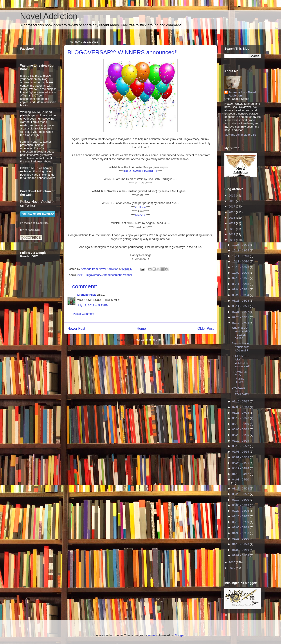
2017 (232, 206)
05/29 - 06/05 (241, 435)
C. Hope (140, 207)
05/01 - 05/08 (241, 457)
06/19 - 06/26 (241, 418)
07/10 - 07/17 (241, 401)
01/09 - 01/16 (241, 550)
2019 (232, 196)
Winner (128, 275)
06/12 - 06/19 (241, 424)
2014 (232, 223)
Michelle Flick (87, 295)
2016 (232, 212)
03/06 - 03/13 (241, 505)
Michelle (140, 215)
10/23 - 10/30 (241, 261)
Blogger (179, 635)
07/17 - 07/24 (241, 323)
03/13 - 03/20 (241, 500)
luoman (152, 635)
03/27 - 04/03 (241, 488)
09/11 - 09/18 (241, 284)
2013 (232, 229)
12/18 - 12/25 (241, 250)
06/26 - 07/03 (241, 413)
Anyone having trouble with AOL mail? (241, 347)
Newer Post (76, 328)
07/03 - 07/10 (241, 407)
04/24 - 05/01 (241, 463)
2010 (232, 562)
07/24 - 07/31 (241, 317)
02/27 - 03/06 (241, 511)
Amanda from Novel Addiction (242, 94)
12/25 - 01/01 (241, 245)
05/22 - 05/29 (241, 441)
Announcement (112, 275)
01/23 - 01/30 (241, 539)
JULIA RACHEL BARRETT (141, 171)
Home (141, 328)
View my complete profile (240, 135)
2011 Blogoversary (89, 275)
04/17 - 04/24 (241, 468)
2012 (232, 234)
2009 (232, 568)
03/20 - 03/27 (241, 494)
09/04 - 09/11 (241, 289)
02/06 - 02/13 (241, 527)
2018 (232, 201)
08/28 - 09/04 (241, 295)
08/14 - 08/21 (241, 306)
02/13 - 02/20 (241, 522)
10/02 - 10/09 (241, 273)
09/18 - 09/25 (241, 278)
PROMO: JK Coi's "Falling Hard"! (239, 377)
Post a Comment (84, 314)
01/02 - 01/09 (241, 555)
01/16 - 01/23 (241, 544)
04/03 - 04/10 (241, 479)
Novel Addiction (49, 16)
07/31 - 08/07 (241, 312)
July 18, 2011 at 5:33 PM (93, 305)
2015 (232, 218)
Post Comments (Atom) (149, 340)
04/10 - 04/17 (241, 474)
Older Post (205, 328)
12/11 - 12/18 (241, 256)
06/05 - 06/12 (241, 429)
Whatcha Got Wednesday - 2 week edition (240, 333)
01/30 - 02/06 (241, 533)
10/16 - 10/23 (241, 267)
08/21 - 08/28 (241, 301)
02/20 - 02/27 (241, 516)
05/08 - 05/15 (241, 452)
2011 (232, 240)
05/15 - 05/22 (241, 446)
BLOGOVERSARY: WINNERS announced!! (241, 361)
